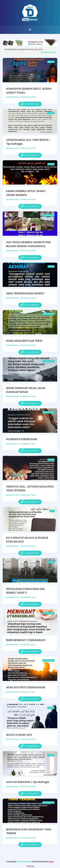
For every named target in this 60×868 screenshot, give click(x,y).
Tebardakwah (13, 97)
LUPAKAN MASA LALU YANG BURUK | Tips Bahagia (28, 142)
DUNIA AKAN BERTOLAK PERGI (24, 341)
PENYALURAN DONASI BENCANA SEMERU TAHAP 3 (25, 591)
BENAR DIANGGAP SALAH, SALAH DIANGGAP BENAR (26, 390)
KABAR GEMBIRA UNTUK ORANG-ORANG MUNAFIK (26, 193)
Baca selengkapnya (30, 104)
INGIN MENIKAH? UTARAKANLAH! (26, 640)
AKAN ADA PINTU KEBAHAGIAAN (26, 687)
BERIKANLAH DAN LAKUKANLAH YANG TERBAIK (29, 831)
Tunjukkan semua (48, 52)
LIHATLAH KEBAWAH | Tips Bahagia (28, 782)
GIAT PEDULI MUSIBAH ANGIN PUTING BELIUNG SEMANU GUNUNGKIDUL (29, 244)
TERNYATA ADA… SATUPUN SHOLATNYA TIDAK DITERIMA (30, 489)
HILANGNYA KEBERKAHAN (22, 439)
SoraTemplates (24, 862)
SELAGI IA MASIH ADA (19, 735)
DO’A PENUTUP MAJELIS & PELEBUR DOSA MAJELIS (27, 540)
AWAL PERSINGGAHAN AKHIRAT (25, 293)
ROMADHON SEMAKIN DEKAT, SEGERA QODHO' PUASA (29, 91)
